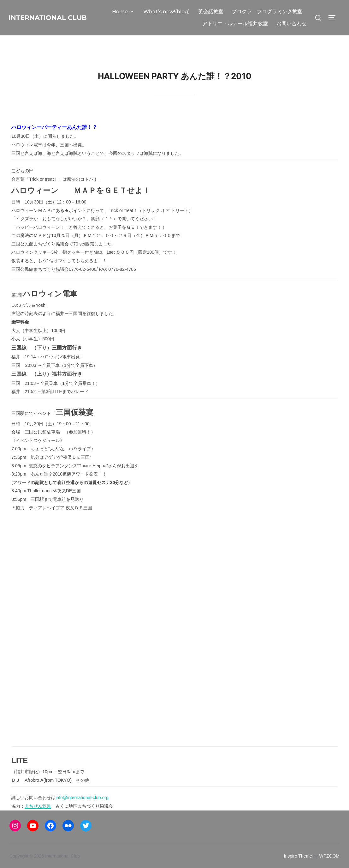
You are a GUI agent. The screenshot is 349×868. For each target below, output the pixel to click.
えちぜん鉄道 (38, 806)
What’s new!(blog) (167, 12)
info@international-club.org (82, 798)
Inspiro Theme (298, 856)
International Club (54, 17)
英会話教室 (211, 12)
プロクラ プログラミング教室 (267, 12)
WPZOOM (329, 856)
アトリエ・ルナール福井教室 (235, 24)
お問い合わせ (292, 24)
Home (124, 12)
